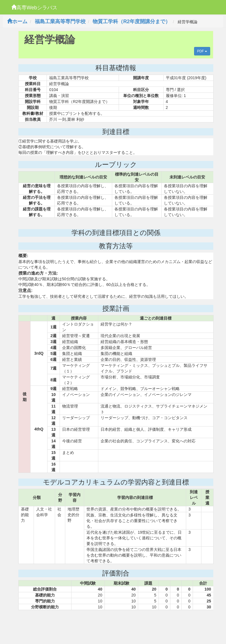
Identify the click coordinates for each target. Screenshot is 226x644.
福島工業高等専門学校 (60, 21)
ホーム (17, 21)
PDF (202, 51)
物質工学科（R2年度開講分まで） (132, 21)
